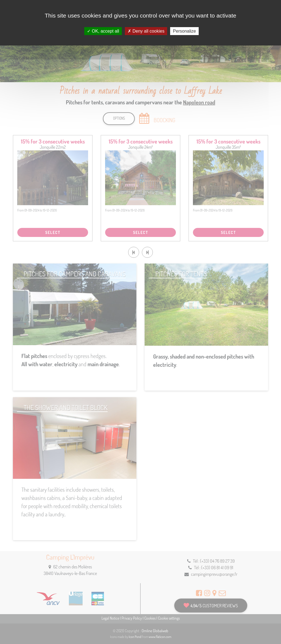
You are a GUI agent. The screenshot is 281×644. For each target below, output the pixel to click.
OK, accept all (103, 31)
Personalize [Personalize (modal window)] (184, 31)
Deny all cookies (146, 31)
